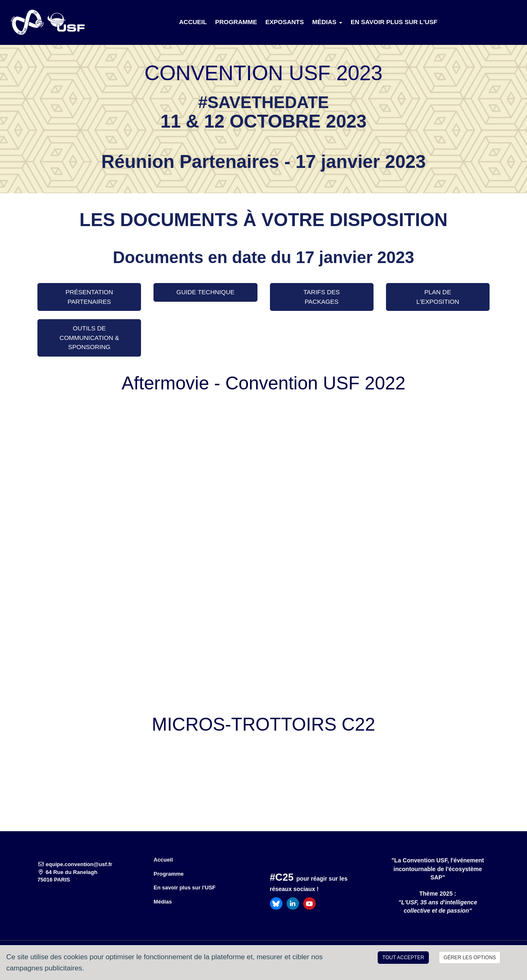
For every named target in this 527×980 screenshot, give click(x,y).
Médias (163, 902)
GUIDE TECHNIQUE (205, 292)
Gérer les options (470, 958)
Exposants (285, 22)
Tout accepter (403, 958)
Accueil (193, 22)
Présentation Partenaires (89, 297)
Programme (236, 22)
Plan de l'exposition (438, 297)
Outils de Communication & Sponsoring (89, 337)
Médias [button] (328, 22)
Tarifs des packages (322, 297)
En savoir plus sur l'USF (394, 22)
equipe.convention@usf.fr (75, 864)
